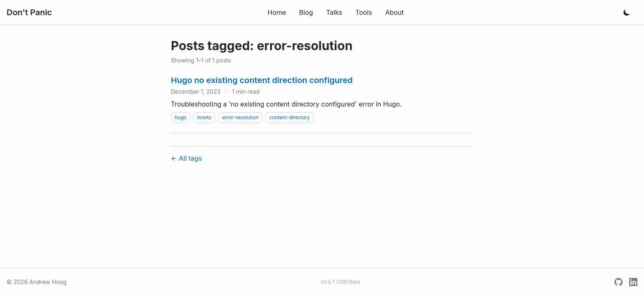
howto (204, 117)
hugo (181, 117)
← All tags (186, 158)
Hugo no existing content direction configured (262, 80)
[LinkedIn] (633, 282)
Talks (334, 12)
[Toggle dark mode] (627, 12)
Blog (306, 12)
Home (277, 12)
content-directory (289, 117)
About (394, 12)
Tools (364, 12)
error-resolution (240, 117)
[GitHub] (619, 282)
